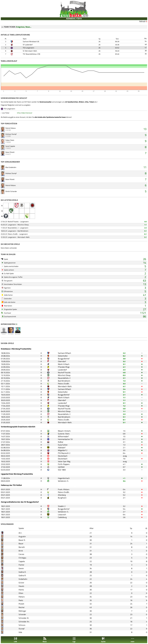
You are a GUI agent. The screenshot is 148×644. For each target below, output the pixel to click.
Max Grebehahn (11, 167)
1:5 (124, 431)
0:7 (124, 467)
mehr (133, 640)
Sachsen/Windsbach (30, 41)
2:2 (124, 353)
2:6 (124, 517)
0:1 (124, 439)
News (45, 640)
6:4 (124, 453)
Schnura (22, 625)
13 (145, 129)
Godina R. (22, 575)
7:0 (124, 459)
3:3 (124, 384)
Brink (21, 551)
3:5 (124, 450)
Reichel (22, 607)
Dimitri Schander (11, 191)
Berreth (22, 547)
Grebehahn (23, 579)
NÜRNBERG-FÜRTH (74, 19)
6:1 (145, 234)
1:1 (145, 225)
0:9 (124, 434)
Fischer (21, 565)
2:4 (124, 389)
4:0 (145, 222)
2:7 (124, 512)
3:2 (124, 361)
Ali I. (20, 533)
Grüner (21, 583)
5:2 (124, 495)
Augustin (22, 536)
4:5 (124, 478)
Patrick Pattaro (11, 128)
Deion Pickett (10, 152)
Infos (19, 113)
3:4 (124, 481)
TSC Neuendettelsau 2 (30, 54)
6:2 (124, 356)
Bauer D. (22, 540)
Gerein (21, 568)
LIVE (15, 640)
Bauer (21, 544)
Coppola (22, 561)
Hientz (21, 590)
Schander (22, 614)
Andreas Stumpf (11, 134)
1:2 (124, 406)
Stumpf (22, 629)
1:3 (124, 381)
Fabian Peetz (10, 140)
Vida (20, 632)
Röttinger (22, 611)
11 (145, 167)
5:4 (124, 509)
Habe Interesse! (27, 113)
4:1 (124, 367)
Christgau (22, 558)
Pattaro (22, 597)
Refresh (142, 21)
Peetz (21, 600)
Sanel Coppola (10, 146)
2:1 (124, 378)
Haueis (21, 586)
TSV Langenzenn (29, 48)
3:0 (124, 359)
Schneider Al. (24, 618)
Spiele (103, 640)
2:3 (145, 228)
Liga (74, 640)
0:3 (124, 375)
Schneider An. (24, 622)
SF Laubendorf (28, 45)
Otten (21, 593)
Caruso (21, 554)
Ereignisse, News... (24, 27)
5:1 (145, 231)
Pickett (21, 604)
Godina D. (22, 572)
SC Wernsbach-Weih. (30, 51)
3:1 (124, 364)
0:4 (124, 489)
